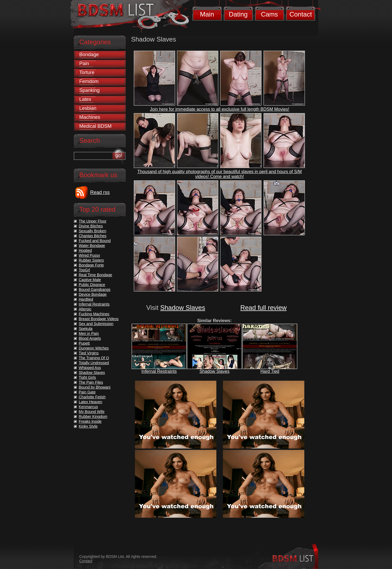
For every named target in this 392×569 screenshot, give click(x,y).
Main (207, 14)
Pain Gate (87, 392)
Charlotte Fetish (92, 397)
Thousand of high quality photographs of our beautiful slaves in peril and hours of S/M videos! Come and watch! (220, 174)
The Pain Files (91, 382)
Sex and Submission (96, 324)
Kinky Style (88, 426)
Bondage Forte (91, 265)
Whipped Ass (90, 368)
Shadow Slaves (183, 308)
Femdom (89, 81)
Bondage (89, 55)
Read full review (263, 308)
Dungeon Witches (94, 348)
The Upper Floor (93, 221)
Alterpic (85, 309)
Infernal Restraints (159, 371)
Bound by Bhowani (95, 387)
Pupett (84, 343)
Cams (269, 14)
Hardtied (86, 299)
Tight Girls (87, 377)
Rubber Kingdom (93, 417)
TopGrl (84, 270)
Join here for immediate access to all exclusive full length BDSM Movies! (219, 109)
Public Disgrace (92, 285)
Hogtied (85, 250)
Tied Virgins (89, 353)
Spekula (86, 329)
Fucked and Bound (95, 241)
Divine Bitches (91, 226)
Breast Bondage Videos (99, 319)
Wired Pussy (89, 255)
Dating (238, 14)
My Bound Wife (92, 412)
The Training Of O (94, 358)
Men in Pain (89, 333)
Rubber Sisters (91, 260)
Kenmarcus (88, 407)
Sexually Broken (92, 231)
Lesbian (88, 108)
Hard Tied (270, 371)
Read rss (100, 192)
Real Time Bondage (95, 275)
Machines (90, 117)
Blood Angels (90, 338)
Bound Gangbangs (95, 290)
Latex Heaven (90, 402)
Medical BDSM (95, 126)
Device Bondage (93, 294)
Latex (85, 99)
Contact (301, 14)
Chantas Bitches (93, 236)
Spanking (89, 90)
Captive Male (90, 280)
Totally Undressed (94, 363)
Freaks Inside (90, 421)
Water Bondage (92, 246)
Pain (84, 63)
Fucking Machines (94, 314)
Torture (87, 72)
